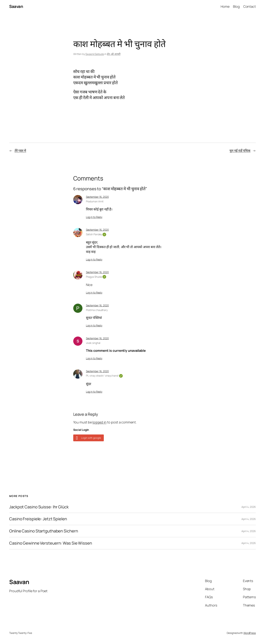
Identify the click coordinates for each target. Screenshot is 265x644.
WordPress (250, 633)
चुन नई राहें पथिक (240, 151)
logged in (99, 422)
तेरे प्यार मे (20, 151)
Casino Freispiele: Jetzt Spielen (38, 519)
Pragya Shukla (96, 277)
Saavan (16, 6)
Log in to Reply (94, 217)
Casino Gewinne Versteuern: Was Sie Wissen (51, 543)
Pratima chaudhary (97, 310)
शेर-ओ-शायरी (114, 54)
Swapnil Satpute (95, 54)
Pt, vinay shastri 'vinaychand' (104, 376)
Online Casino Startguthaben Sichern (44, 531)
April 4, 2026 (249, 507)
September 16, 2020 (97, 197)
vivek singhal (93, 343)
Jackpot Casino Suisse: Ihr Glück (39, 507)
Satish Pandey (96, 234)
